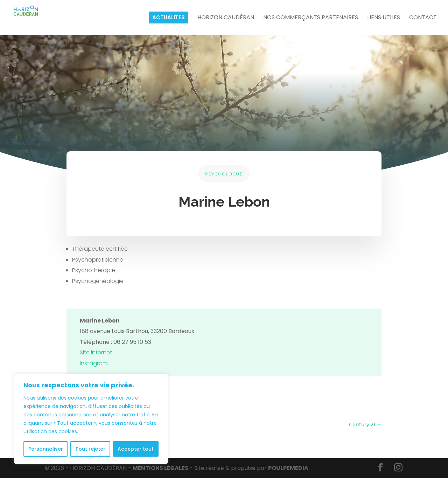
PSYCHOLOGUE (224, 174)
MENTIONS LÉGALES (160, 468)
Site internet (96, 352)
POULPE (288, 468)
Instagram (94, 363)
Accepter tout (136, 449)
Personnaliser (46, 449)
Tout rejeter (90, 449)
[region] (91, 419)
